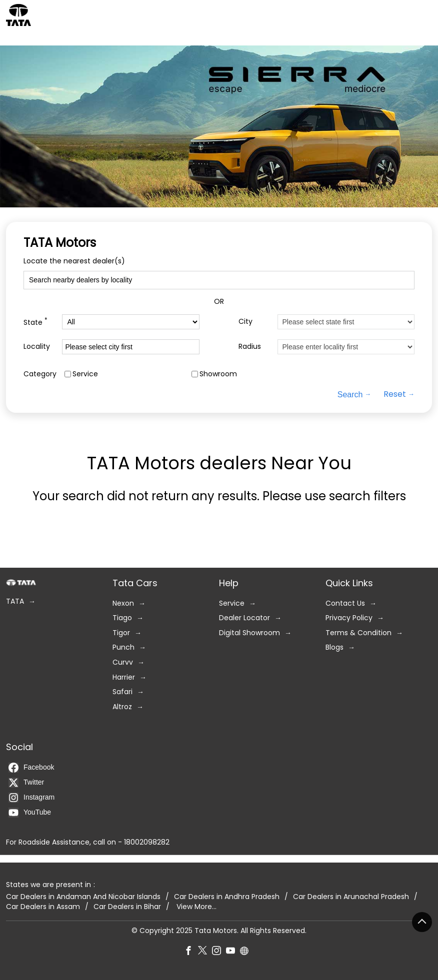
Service (85, 374)
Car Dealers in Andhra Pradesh (227, 897)
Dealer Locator (244, 618)
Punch (123, 647)
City (245, 322)
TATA (15, 601)
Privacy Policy (349, 618)
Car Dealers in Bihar (127, 907)
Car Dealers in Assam (43, 907)
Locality (37, 347)
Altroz (122, 707)
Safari (122, 692)
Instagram (31, 798)
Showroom (218, 374)
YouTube (30, 813)
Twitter (26, 783)
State (35, 322)
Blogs (334, 647)
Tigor (121, 633)
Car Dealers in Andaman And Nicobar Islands (83, 897)
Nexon (123, 603)
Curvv (123, 662)
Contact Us (345, 603)
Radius (250, 347)
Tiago (122, 618)
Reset (395, 395)
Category (40, 374)
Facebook (31, 768)
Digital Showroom (249, 633)
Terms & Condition (358, 633)
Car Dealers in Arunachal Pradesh (351, 897)
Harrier (124, 677)
